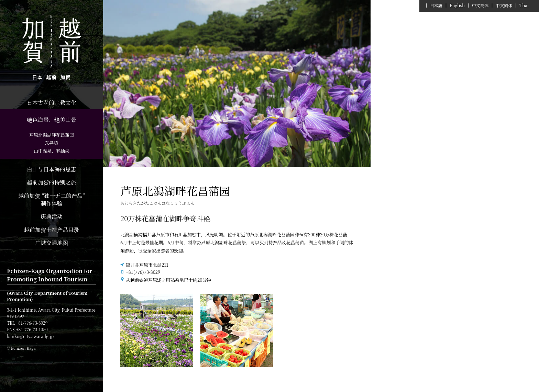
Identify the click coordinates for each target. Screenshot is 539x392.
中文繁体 (504, 5)
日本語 (436, 5)
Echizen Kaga (52, 48)
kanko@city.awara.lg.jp (30, 336)
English (457, 5)
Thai (524, 5)
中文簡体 (480, 5)
